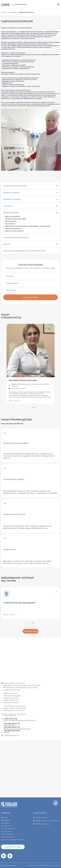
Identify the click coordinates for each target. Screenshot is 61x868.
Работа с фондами (8, 834)
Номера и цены (6, 826)
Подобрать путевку (13, 847)
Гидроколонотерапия (12, 216)
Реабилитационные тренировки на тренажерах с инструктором (28, 226)
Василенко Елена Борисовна (23, 380)
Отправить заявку (30, 297)
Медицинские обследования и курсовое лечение (24, 251)
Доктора (4, 817)
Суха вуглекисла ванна (13, 228)
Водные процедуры (11, 193)
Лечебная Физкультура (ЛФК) (15, 219)
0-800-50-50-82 (21, 4)
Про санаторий (6, 831)
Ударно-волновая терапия (14, 231)
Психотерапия (10, 224)
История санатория (8, 828)
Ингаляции (8, 206)
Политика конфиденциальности (12, 839)
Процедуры (13, 12)
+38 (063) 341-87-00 (12, 724)
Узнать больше (16, 401)
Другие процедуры (11, 213)
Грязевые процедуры (12, 199)
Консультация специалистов (16, 237)
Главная (4, 12)
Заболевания (6, 820)
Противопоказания (8, 837)
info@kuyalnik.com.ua (11, 735)
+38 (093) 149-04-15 (12, 731)
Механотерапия (11, 221)
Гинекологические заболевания (19, 603)
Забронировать (31, 631)
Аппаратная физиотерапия (15, 186)
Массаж (7, 244)
